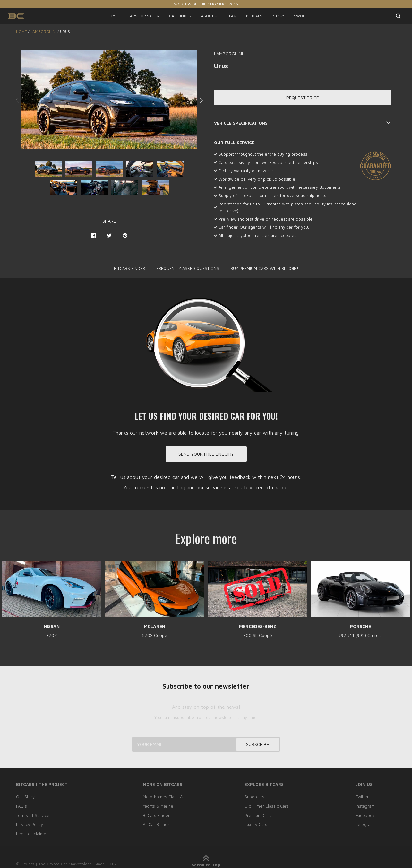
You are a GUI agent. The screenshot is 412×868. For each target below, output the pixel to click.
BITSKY (278, 16)
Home (21, 32)
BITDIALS (254, 16)
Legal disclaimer (32, 834)
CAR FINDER (180, 16)
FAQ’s (21, 806)
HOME (112, 16)
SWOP (300, 16)
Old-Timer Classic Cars (267, 806)
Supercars (254, 797)
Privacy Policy (30, 824)
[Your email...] (206, 744)
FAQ (233, 16)
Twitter (362, 797)
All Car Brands (156, 824)
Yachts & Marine (158, 806)
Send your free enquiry (206, 454)
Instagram (365, 806)
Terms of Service (33, 815)
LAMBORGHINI (43, 32)
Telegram (365, 824)
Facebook (365, 815)
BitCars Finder (156, 815)
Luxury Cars (256, 824)
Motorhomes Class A (163, 797)
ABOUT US (210, 16)
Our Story (25, 797)
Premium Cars (258, 815)
